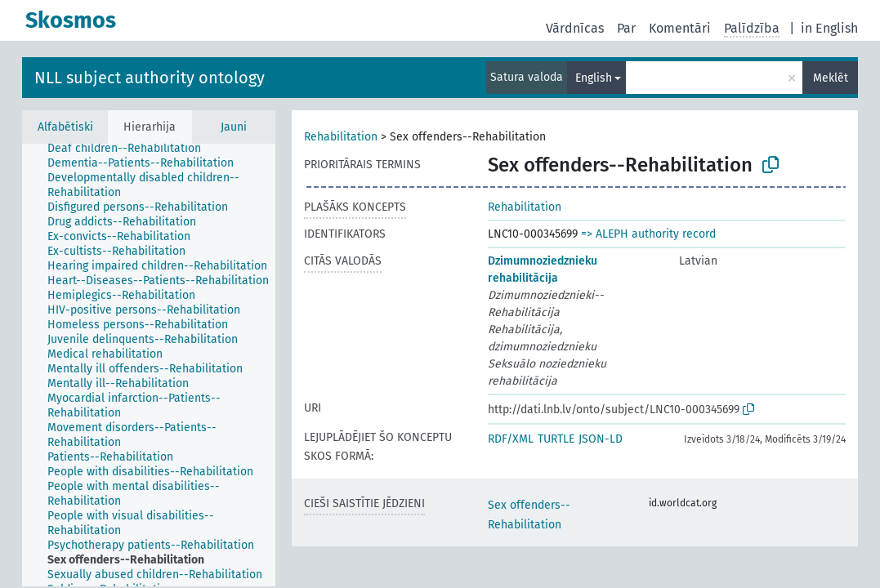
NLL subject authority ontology (150, 78)
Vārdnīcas (575, 28)
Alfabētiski (65, 127)
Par (626, 28)
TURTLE (556, 439)
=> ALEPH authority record (648, 234)
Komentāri (680, 28)
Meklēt (831, 78)
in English (829, 28)
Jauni (234, 127)
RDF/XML (511, 439)
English (594, 78)
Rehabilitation (341, 137)
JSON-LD (601, 439)
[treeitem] (131, 149)
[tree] (149, 365)
